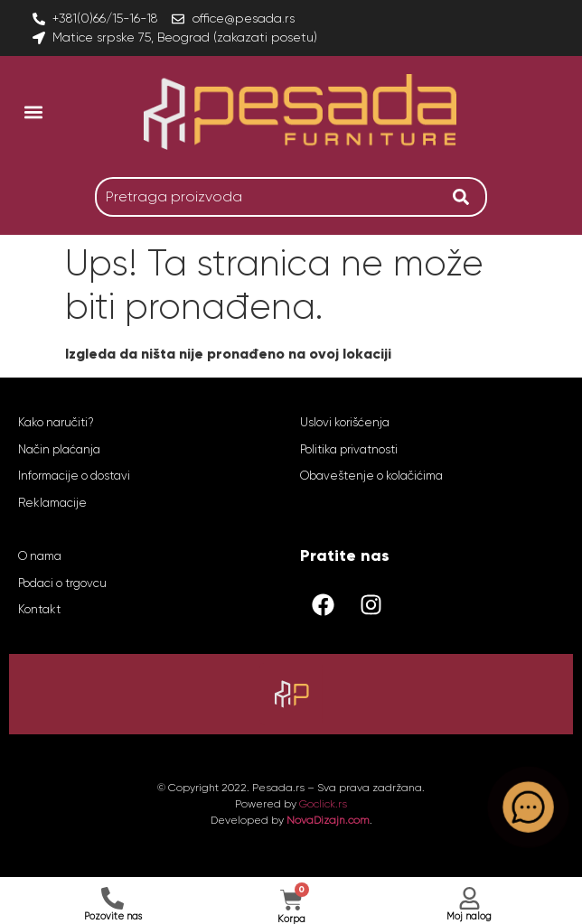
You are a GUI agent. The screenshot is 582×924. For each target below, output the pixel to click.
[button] (33, 112)
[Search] (465, 197)
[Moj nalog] (469, 898)
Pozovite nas (113, 916)
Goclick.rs (323, 804)
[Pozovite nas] (113, 898)
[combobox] (270, 197)
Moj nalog (469, 916)
